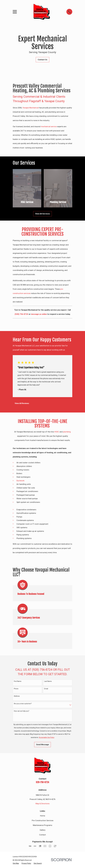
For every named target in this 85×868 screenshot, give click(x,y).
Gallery (43, 830)
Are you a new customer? (23, 704)
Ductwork (20, 481)
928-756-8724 (42, 782)
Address (17, 696)
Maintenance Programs (42, 825)
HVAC (57, 432)
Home (43, 816)
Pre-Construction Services (43, 821)
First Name (18, 681)
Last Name (48, 681)
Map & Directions (42, 804)
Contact (42, 835)
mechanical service (49, 127)
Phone (16, 689)
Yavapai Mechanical (31, 108)
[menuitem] (16, 863)
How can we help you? (22, 711)
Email (46, 689)
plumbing (67, 432)
